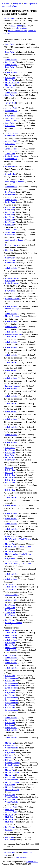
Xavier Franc (10, 154)
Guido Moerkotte (12, 748)
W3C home (6, 4)
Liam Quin (9, 250)
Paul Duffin (10, 210)
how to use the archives (17, 31)
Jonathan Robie (11, 108)
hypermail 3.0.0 (32, 862)
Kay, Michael (10, 62)
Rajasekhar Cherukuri (14, 623)
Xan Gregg (9, 725)
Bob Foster (10, 837)
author (19, 26)
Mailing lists (17, 4)
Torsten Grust (10, 103)
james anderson (11, 678)
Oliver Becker (10, 166)
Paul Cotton (10, 537)
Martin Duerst (10, 630)
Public (26, 4)
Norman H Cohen (12, 245)
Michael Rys (10, 80)
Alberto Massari (11, 111)
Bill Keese (9, 755)
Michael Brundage (12, 83)
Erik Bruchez (10, 470)
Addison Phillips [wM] (14, 334)
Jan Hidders (10, 584)
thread (13, 26)
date (25, 26)
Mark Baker (10, 810)
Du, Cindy (9, 830)
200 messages (9, 18)
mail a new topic (21, 28)
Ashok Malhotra (11, 60)
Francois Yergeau (12, 386)
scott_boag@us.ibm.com (15, 182)
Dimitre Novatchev (12, 156)
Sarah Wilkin (10, 44)
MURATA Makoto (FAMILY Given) (18, 539)
